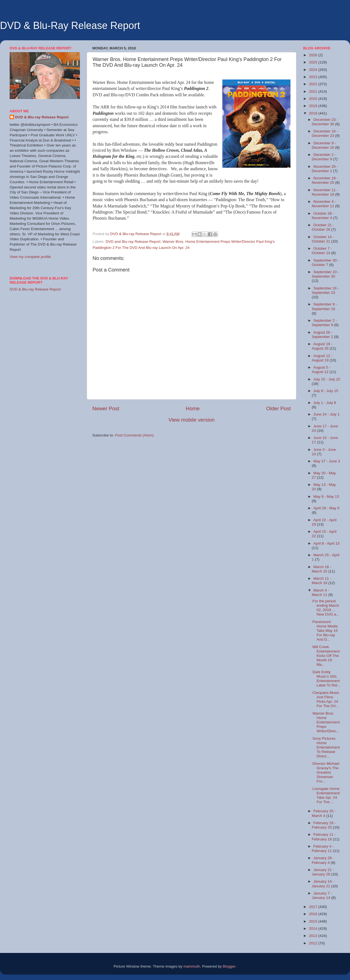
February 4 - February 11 (323, 849)
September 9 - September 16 (324, 306)
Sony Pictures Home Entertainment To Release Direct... (326, 747)
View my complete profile (30, 257)
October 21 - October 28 (323, 227)
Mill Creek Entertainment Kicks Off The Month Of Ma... (326, 656)
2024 (314, 70)
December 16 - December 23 (325, 133)
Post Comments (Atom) (134, 435)
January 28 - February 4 (323, 860)
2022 (314, 84)
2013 (314, 936)
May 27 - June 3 (327, 461)
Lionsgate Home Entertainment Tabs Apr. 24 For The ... (326, 795)
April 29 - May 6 (326, 508)
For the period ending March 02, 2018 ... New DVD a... (326, 608)
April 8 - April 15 (326, 543)
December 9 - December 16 (324, 145)
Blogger (229, 966)
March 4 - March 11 (320, 592)
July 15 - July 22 (327, 379)
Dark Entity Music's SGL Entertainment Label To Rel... (326, 679)
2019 (314, 106)
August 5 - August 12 (321, 370)
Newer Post (106, 408)
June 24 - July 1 (326, 414)
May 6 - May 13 (326, 496)
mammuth (192, 966)
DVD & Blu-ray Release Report (42, 117)
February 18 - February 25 (324, 825)
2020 (314, 99)
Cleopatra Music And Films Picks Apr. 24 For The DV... (326, 699)
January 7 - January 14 (322, 895)
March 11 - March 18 (321, 581)
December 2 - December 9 (324, 157)
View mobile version (192, 420)
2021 (314, 91)
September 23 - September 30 (325, 274)
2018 (314, 113)
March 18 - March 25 (321, 569)
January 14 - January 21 (323, 884)
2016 (314, 914)
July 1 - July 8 (325, 403)
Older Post (278, 408)
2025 (314, 62)
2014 (314, 929)
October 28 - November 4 (323, 216)
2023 (314, 77)
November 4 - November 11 (324, 204)
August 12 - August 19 (322, 358)
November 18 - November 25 (325, 180)
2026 (314, 55)
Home (193, 408)
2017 (314, 907)
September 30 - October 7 (325, 263)
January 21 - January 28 (323, 872)
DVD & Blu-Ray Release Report (70, 26)
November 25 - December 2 (325, 169)
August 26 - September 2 (323, 335)
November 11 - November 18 (325, 192)
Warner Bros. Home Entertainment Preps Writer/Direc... (326, 722)
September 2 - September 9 (324, 323)
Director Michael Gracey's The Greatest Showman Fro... (326, 773)
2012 (314, 943)
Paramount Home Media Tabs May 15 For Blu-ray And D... (325, 631)
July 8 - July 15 (326, 391)
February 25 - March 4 (324, 813)
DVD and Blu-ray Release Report (133, 242)
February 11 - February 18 (324, 837)
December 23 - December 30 (325, 122)
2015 (314, 921)
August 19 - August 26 (322, 346)
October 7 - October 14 (322, 251)
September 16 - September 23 (325, 290)
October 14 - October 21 (323, 239)
